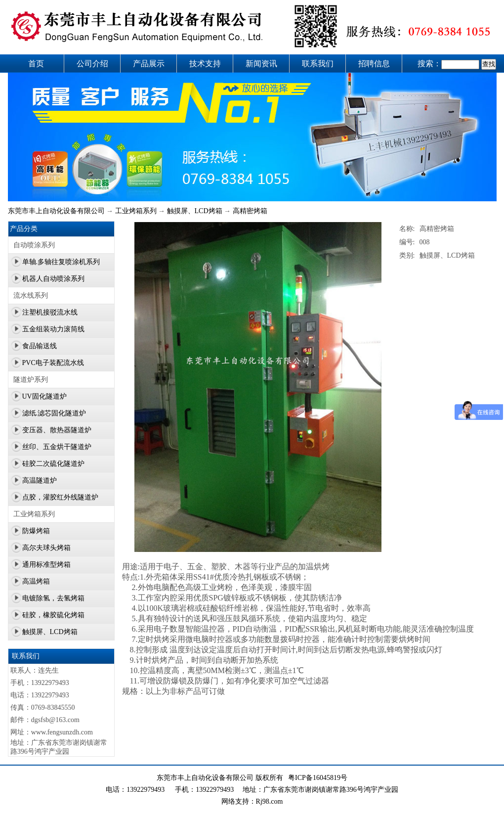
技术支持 (205, 64)
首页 (36, 64)
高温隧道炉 (40, 480)
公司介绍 (92, 64)
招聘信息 (374, 64)
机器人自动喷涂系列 (53, 279)
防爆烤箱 (36, 531)
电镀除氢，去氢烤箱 (53, 598)
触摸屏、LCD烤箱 (195, 211)
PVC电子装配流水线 (53, 363)
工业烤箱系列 (136, 211)
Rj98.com (270, 801)
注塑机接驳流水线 (50, 312)
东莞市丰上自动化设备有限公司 (56, 211)
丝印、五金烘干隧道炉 (57, 447)
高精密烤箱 (250, 211)
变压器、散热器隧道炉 (57, 430)
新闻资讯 (261, 64)
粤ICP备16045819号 (318, 778)
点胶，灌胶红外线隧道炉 (60, 497)
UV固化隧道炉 (44, 396)
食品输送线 (40, 346)
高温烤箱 (36, 581)
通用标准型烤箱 (46, 565)
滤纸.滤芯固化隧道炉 (54, 413)
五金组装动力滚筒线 (53, 329)
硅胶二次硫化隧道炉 (53, 464)
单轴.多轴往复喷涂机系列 (61, 262)
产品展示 (149, 64)
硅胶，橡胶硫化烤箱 (53, 615)
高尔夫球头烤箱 (46, 548)
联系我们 (318, 64)
